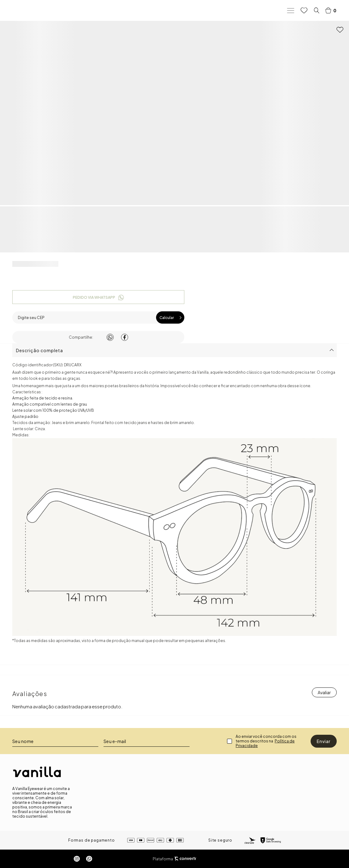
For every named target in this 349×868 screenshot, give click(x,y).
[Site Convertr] (185, 859)
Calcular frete (170, 317)
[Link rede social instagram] (77, 859)
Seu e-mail (115, 741)
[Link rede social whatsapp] (89, 859)
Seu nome (23, 741)
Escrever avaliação (324, 692)
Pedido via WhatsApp (94, 297)
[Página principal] (37, 11)
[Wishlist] (304, 10)
